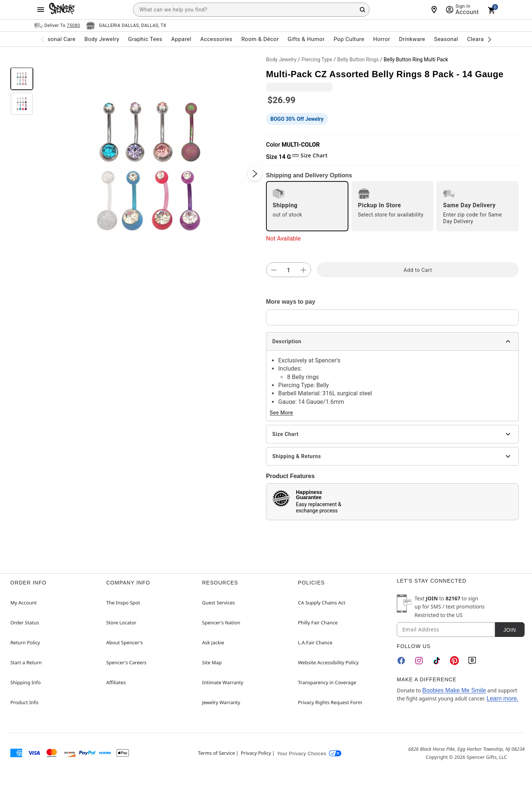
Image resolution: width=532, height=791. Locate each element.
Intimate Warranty (223, 682)
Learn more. (502, 698)
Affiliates (116, 682)
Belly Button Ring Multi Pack (416, 59)
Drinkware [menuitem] (412, 39)
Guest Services (219, 603)
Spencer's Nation (221, 623)
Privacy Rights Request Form (330, 702)
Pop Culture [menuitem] (349, 39)
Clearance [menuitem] (480, 39)
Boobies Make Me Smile (454, 690)
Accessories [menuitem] (216, 39)
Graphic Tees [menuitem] (145, 39)
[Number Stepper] (289, 270)
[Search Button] (362, 10)
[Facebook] (401, 661)
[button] (150, 166)
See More (281, 413)
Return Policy (25, 642)
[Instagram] (419, 661)
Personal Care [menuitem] (57, 39)
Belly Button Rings (358, 59)
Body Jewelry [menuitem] (102, 39)
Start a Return (26, 662)
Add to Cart (418, 270)
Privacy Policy (256, 753)
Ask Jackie (213, 642)
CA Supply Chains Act (322, 603)
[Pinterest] (454, 661)
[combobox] (251, 10)
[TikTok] (437, 661)
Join (509, 630)
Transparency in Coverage (327, 682)
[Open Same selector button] (57, 25)
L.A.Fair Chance (315, 642)
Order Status (25, 623)
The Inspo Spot (123, 603)
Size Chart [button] (310, 155)
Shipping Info (25, 682)
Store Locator (122, 623)
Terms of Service (216, 753)
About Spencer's (125, 642)
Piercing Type (317, 59)
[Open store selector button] (126, 25)
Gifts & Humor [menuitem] (306, 39)
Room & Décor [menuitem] (260, 39)
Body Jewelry (281, 59)
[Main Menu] (41, 10)
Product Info (24, 702)
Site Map (212, 662)
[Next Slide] (255, 174)
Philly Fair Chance (318, 623)
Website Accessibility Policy (328, 662)
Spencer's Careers (127, 662)
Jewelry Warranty (221, 702)
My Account (23, 603)
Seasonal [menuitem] (446, 39)
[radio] (307, 206)
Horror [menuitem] (382, 39)
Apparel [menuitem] (181, 39)
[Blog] (472, 661)
